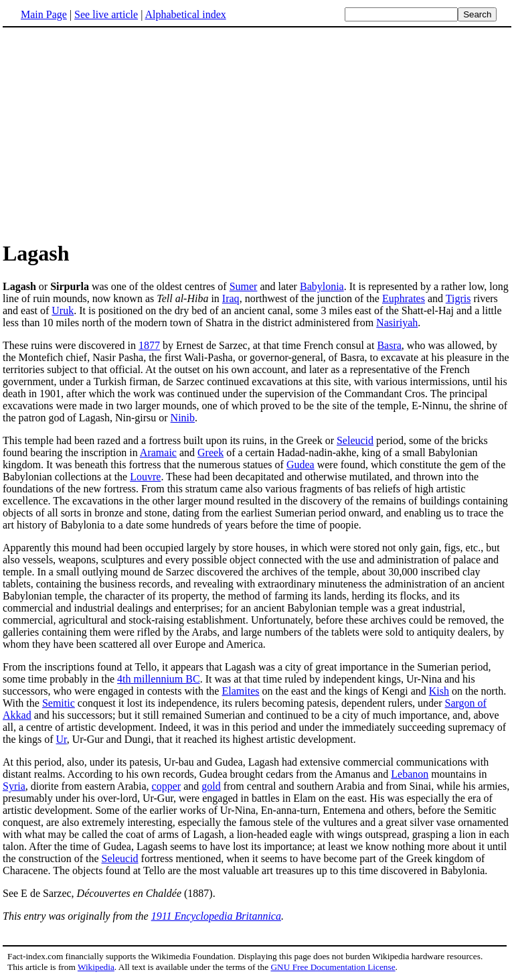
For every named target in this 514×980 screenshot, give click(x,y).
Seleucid (355, 440)
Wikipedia (96, 967)
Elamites (240, 691)
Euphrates (404, 298)
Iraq (231, 298)
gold (211, 786)
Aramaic (158, 452)
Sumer (244, 286)
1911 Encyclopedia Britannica (216, 916)
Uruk (63, 310)
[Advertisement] (115, 133)
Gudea (301, 465)
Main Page (44, 14)
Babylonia (322, 286)
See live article (106, 14)
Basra (389, 345)
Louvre (145, 477)
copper (167, 786)
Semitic (59, 703)
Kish (439, 691)
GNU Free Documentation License (333, 967)
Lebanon (410, 774)
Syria (14, 786)
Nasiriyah (397, 323)
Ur (62, 739)
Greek (210, 452)
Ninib (183, 418)
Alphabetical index (185, 14)
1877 (149, 345)
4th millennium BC (159, 679)
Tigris (458, 298)
